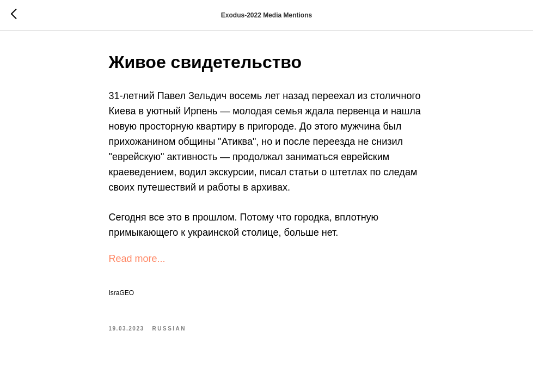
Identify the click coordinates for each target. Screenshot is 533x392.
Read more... (137, 259)
